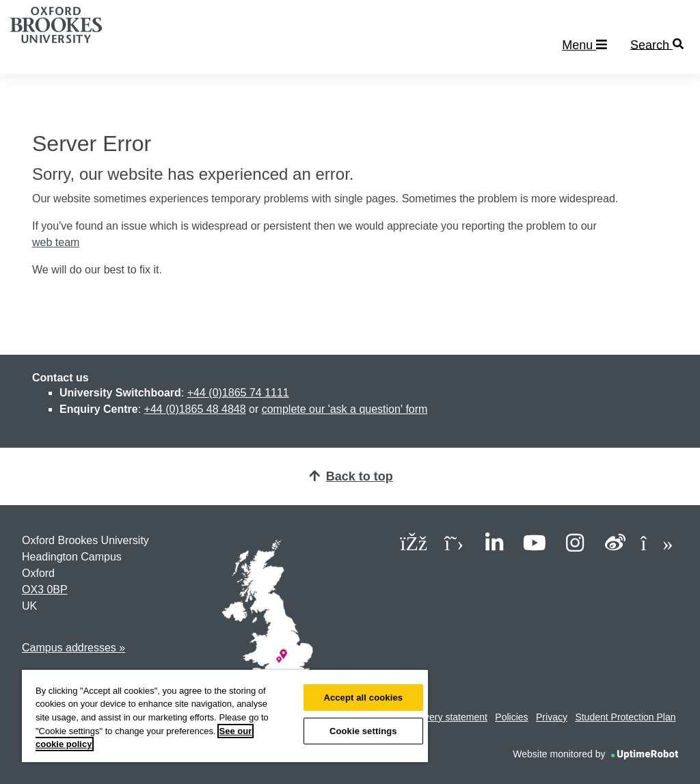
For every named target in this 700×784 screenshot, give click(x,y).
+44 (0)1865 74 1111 (238, 393)
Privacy (552, 717)
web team (56, 242)
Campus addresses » (73, 648)
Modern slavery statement (432, 717)
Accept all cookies (363, 698)
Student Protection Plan (625, 717)
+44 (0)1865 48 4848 (195, 409)
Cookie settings (363, 731)
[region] (225, 716)
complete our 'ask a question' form (345, 409)
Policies (511, 717)
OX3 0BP (45, 590)
